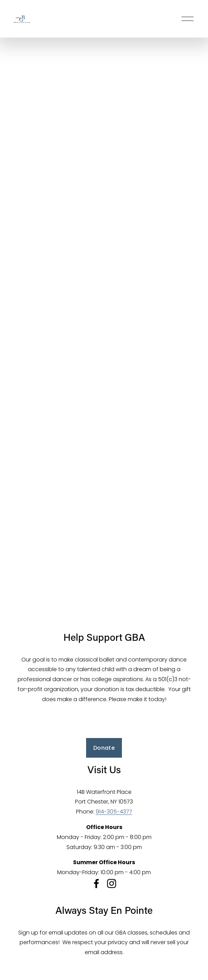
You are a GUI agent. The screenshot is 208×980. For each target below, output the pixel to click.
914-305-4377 (114, 812)
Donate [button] (104, 748)
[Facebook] (96, 883)
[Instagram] (112, 883)
